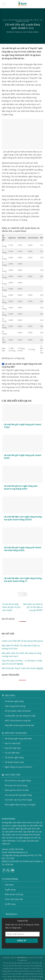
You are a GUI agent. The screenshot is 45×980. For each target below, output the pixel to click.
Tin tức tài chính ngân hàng (29, 21)
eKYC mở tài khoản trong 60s (17, 710)
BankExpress (11, 901)
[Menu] (4, 4)
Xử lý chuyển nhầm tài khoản (17, 701)
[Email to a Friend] (25, 584)
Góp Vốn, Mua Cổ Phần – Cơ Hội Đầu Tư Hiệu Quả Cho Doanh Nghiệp (22, 652)
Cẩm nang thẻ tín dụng (15, 696)
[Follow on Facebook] (4, 857)
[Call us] (8, 857)
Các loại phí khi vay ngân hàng (18, 785)
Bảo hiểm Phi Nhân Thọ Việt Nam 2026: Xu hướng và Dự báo (20, 637)
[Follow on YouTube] (13, 857)
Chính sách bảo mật (13, 886)
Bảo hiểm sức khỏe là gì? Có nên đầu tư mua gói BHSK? (33, 597)
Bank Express (34, 32)
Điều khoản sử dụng (14, 881)
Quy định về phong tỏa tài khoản (19, 715)
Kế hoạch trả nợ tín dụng (15, 775)
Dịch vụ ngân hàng (10, 20)
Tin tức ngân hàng (26, 20)
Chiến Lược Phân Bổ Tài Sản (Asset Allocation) (22, 631)
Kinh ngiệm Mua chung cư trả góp (19, 794)
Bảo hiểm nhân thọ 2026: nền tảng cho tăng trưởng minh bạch (21, 645)
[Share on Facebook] (20, 584)
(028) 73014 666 (16, 836)
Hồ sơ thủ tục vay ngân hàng (17, 770)
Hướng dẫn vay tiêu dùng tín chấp (19, 706)
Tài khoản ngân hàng (14, 691)
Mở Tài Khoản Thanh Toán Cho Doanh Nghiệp (22, 658)
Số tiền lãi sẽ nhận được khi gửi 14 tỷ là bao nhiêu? (11, 597)
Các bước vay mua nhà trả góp (18, 790)
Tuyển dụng (10, 876)
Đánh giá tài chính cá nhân (16, 780)
